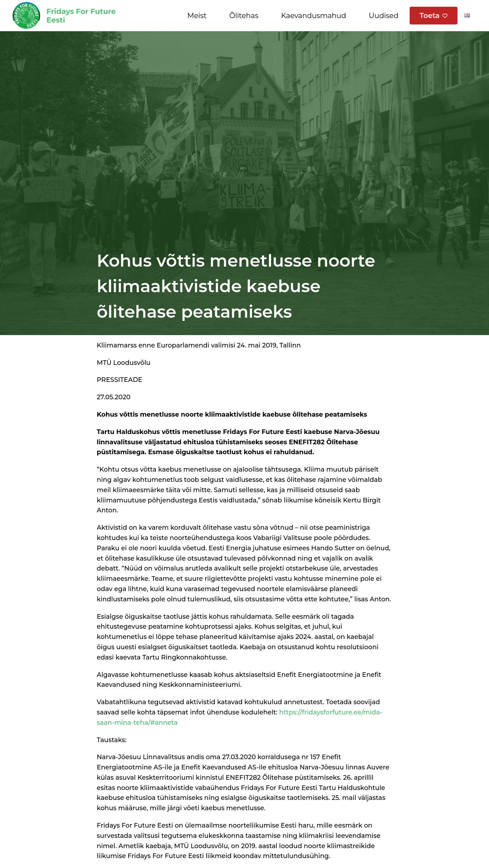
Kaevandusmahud (314, 16)
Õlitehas (244, 16)
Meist (197, 16)
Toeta (430, 16)
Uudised (384, 16)
